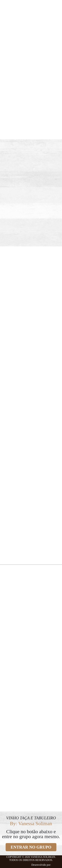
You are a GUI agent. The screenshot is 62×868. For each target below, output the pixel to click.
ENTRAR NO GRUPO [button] (31, 847)
